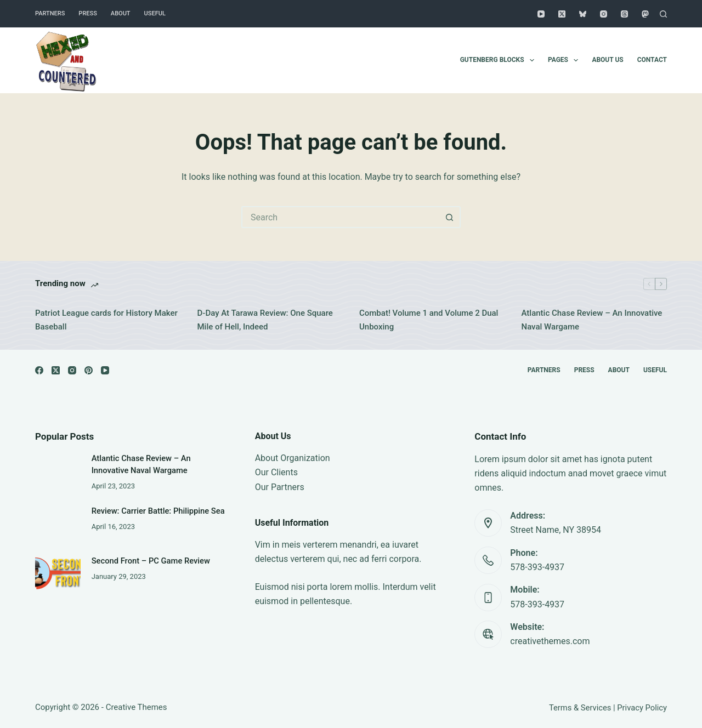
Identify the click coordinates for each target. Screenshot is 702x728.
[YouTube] (541, 14)
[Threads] (624, 14)
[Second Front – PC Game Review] (58, 569)
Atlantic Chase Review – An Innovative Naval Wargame (592, 320)
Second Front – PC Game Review (151, 561)
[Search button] (450, 217)
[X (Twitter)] (562, 14)
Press (87, 13)
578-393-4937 (537, 567)
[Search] (663, 14)
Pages (565, 60)
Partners (50, 13)
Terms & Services (580, 708)
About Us (607, 60)
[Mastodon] (645, 14)
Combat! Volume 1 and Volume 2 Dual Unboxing (429, 320)
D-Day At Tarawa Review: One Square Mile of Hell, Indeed (265, 320)
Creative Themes (137, 707)
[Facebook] (39, 370)
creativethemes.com (550, 641)
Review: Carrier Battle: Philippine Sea (158, 511)
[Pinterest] (89, 370)
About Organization (293, 458)
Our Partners (280, 487)
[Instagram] (604, 14)
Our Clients (276, 472)
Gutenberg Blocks (499, 60)
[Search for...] (340, 217)
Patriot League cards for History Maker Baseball (106, 320)
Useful (155, 13)
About (121, 13)
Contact (652, 60)
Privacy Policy (642, 708)
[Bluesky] (583, 14)
